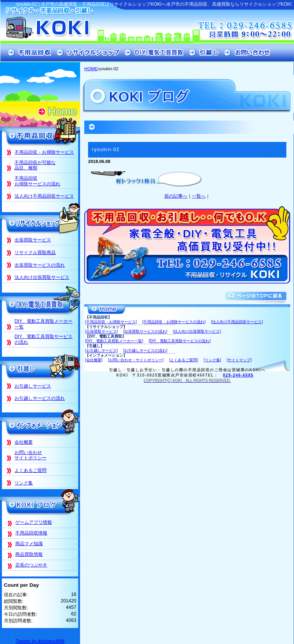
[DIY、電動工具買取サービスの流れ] (180, 341)
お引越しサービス (33, 386)
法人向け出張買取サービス (42, 277)
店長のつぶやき (31, 565)
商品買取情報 (29, 554)
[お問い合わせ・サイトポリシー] (136, 360)
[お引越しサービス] (101, 350)
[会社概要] (94, 360)
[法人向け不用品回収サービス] (237, 322)
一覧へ (199, 196)
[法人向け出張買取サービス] (197, 331)
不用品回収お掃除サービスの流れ (37, 181)
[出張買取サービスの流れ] (145, 331)
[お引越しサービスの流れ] (145, 350)
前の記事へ (176, 196)
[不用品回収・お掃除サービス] (111, 322)
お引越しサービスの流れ (40, 398)
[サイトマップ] (239, 360)
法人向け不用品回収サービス (44, 196)
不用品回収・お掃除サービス (44, 152)
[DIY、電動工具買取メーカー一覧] (114, 341)
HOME (91, 68)
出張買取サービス (33, 240)
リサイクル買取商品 (35, 253)
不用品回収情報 (31, 533)
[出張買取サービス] (101, 331)
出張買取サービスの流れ (40, 265)
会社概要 (24, 442)
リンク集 (24, 483)
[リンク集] (212, 360)
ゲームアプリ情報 (34, 522)
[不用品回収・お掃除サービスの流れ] (174, 322)
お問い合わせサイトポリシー (31, 455)
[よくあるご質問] (184, 360)
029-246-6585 (238, 375)
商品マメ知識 (29, 544)
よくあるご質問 (31, 470)
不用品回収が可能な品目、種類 (35, 165)
